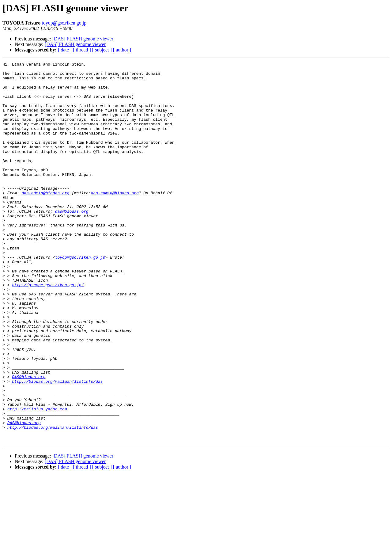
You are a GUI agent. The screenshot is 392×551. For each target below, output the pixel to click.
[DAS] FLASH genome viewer (83, 39)
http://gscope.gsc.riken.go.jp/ (48, 330)
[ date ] (65, 50)
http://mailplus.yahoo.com (37, 479)
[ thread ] (82, 50)
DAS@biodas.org (29, 440)
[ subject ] (102, 50)
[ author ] (122, 50)
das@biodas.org (72, 241)
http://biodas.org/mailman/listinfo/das (57, 446)
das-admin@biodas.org (45, 219)
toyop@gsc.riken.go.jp (64, 23)
